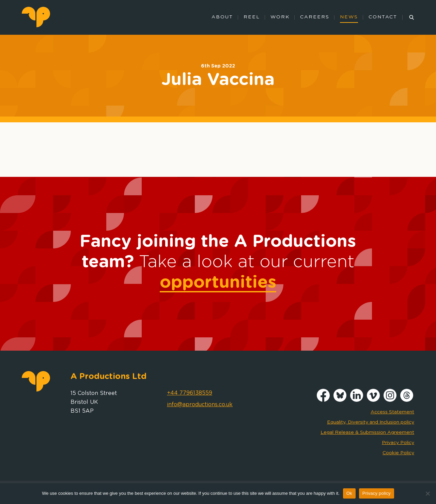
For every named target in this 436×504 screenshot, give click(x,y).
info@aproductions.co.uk (200, 404)
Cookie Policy (398, 453)
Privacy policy (377, 493)
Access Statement (392, 412)
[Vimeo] (373, 400)
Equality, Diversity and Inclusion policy (371, 422)
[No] (427, 493)
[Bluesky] (340, 400)
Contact (383, 17)
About (222, 17)
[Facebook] (323, 400)
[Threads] (407, 400)
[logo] (36, 26)
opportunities (218, 282)
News (349, 17)
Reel (252, 17)
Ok (349, 493)
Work (280, 17)
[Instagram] (390, 400)
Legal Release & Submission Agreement (367, 432)
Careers (315, 17)
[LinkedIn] (357, 400)
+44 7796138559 (190, 393)
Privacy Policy (398, 443)
